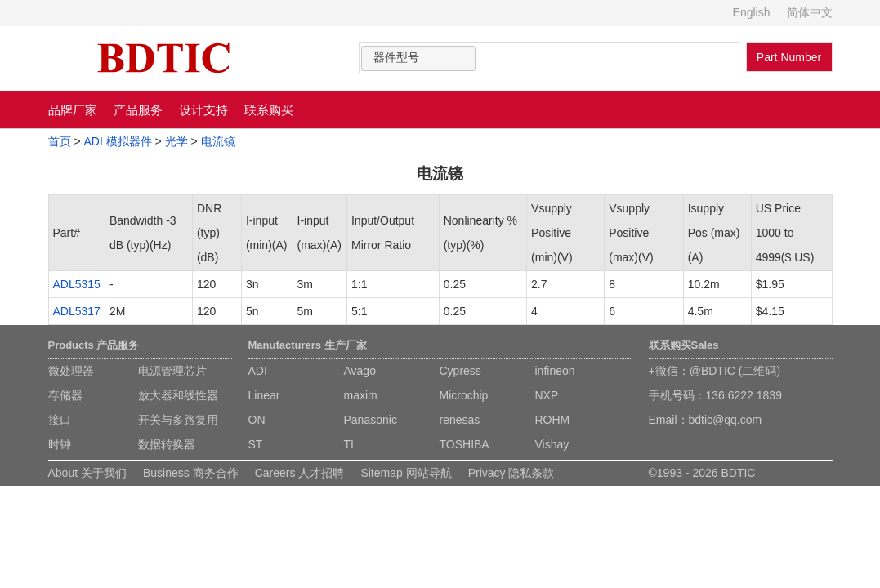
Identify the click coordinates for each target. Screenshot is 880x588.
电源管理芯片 (172, 371)
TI (349, 444)
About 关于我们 (87, 473)
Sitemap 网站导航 (406, 473)
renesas (460, 420)
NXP (547, 395)
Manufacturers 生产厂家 (308, 345)
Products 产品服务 (94, 345)
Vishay (552, 444)
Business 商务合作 (191, 473)
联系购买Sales (684, 345)
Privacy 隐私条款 (511, 473)
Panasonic (371, 420)
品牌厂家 (73, 110)
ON (257, 420)
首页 (60, 141)
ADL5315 (77, 284)
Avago (360, 371)
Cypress (460, 371)
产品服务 (138, 110)
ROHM (553, 420)
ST (256, 444)
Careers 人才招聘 (300, 473)
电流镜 (218, 141)
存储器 (65, 395)
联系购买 (269, 110)
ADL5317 (77, 311)
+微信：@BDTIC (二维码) (715, 371)
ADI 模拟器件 (117, 141)
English (752, 12)
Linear (264, 395)
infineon (555, 371)
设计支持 (203, 110)
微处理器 (71, 371)
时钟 (60, 444)
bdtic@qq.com (726, 420)
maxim (361, 395)
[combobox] (418, 58)
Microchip (464, 395)
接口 (60, 420)
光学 (176, 141)
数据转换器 (167, 444)
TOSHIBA (465, 444)
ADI (258, 371)
